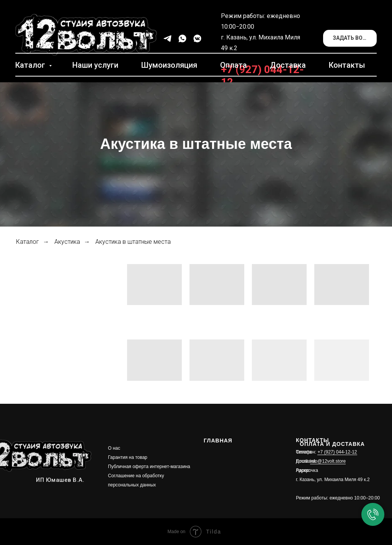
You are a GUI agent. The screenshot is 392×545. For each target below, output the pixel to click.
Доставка (288, 65)
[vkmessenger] (197, 38)
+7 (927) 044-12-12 (337, 452)
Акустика (67, 242)
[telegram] (167, 38)
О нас (114, 448)
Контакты (347, 65)
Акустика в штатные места (133, 242)
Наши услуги (95, 65)
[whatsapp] (182, 38)
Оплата (234, 65)
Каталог (31, 65)
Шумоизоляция (169, 65)
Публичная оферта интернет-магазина (149, 467)
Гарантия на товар (128, 457)
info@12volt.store (328, 461)
